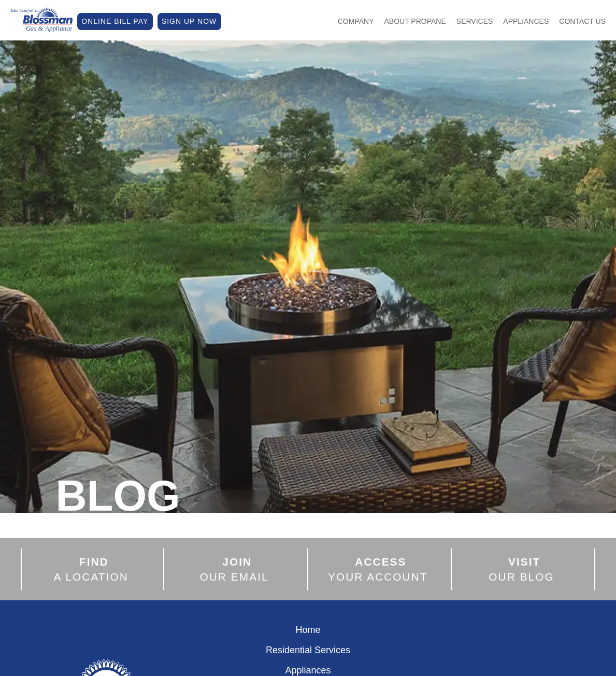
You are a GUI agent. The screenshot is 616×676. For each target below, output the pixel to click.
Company (356, 21)
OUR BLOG (521, 569)
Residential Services (308, 650)
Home (308, 630)
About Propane (415, 21)
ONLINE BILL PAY (115, 21)
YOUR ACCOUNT (378, 569)
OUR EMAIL (234, 569)
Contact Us (582, 21)
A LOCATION (91, 569)
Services (475, 21)
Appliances (526, 21)
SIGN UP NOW (189, 21)
